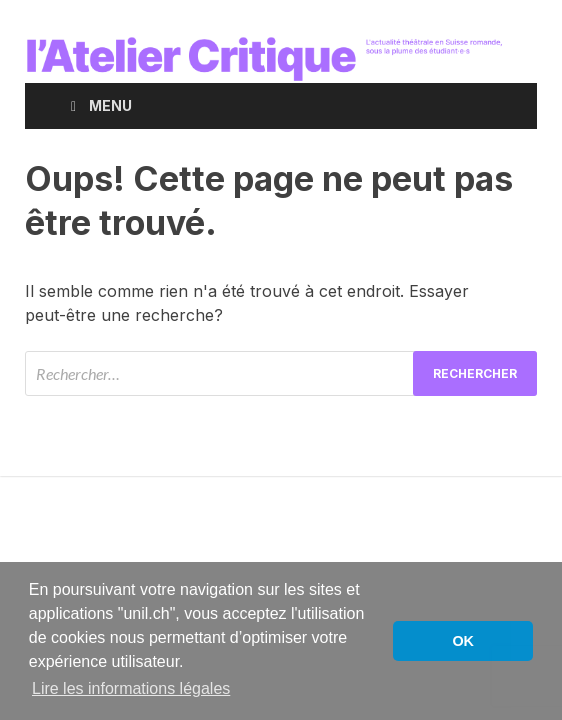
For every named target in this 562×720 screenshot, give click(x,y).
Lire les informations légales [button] (131, 688)
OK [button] (463, 641)
